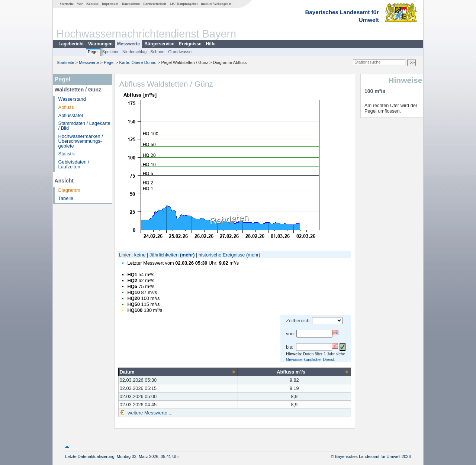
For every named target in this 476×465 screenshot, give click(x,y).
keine (140, 255)
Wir (80, 4)
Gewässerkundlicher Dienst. (311, 359)
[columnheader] (178, 372)
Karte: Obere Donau (138, 62)
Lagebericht (71, 44)
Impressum (110, 4)
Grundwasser (181, 52)
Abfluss (66, 107)
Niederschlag (134, 52)
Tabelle (66, 198)
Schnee (157, 52)
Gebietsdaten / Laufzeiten (74, 164)
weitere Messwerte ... (149, 413)
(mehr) (187, 255)
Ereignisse (190, 44)
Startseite (67, 4)
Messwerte (128, 44)
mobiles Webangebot (216, 4)
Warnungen (100, 44)
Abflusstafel (71, 115)
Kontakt (92, 4)
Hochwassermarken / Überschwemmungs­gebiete (81, 141)
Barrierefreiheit (155, 4)
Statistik (67, 154)
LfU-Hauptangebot (184, 4)
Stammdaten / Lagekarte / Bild (84, 126)
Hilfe (211, 44)
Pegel (93, 52)
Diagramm (69, 190)
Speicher (110, 52)
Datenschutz (131, 4)
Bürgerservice (159, 44)
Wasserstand (72, 99)
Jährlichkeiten (164, 255)
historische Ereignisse (222, 255)
